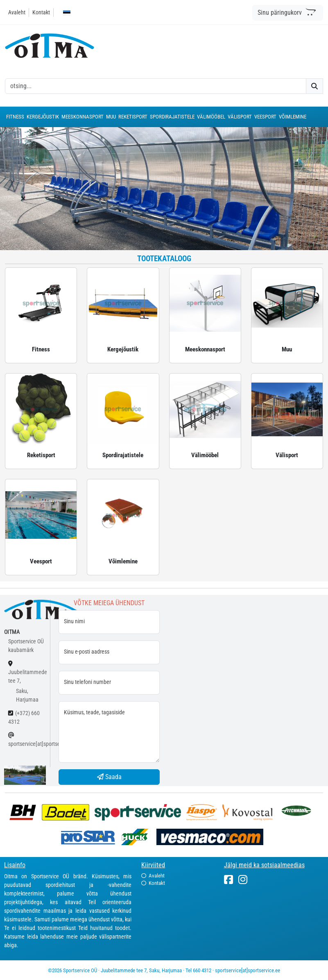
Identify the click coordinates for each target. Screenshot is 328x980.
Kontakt (41, 12)
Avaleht (17, 12)
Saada (109, 777)
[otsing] (156, 86)
